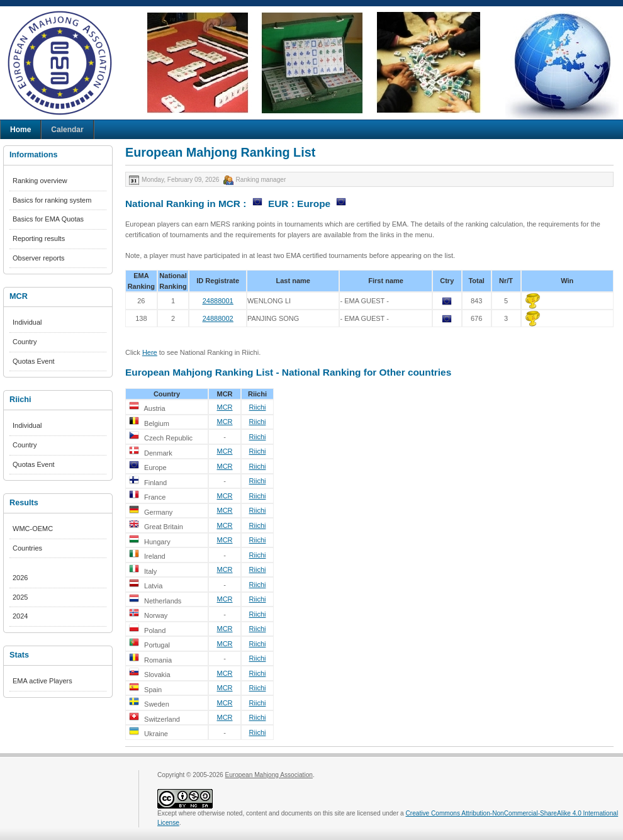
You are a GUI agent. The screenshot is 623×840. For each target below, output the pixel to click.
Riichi (258, 407)
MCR (224, 407)
